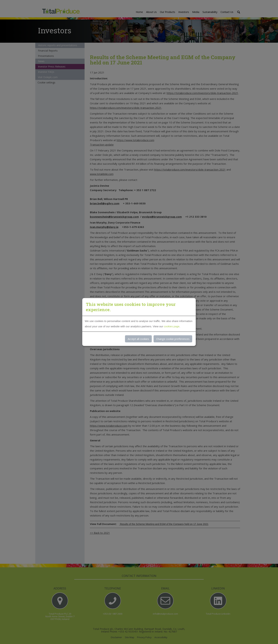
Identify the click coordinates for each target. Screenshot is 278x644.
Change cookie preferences (173, 339)
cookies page (172, 326)
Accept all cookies (138, 339)
